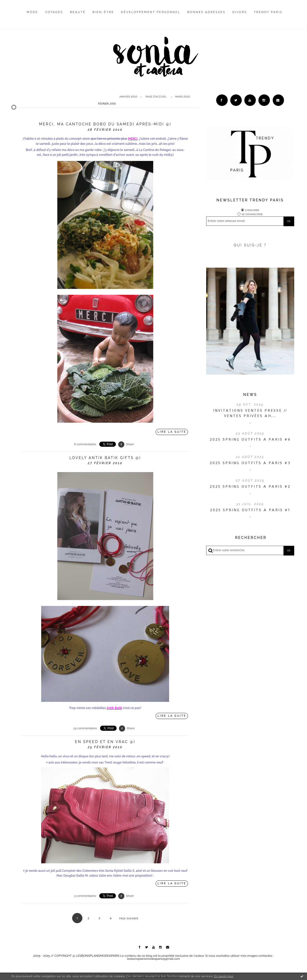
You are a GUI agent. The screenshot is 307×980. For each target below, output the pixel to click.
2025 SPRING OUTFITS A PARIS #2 (250, 486)
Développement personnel (151, 12)
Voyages (54, 12)
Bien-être (103, 12)
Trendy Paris (268, 12)
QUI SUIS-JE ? (250, 245)
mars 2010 (183, 97)
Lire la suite (172, 432)
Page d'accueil (156, 97)
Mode (32, 12)
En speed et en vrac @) (105, 742)
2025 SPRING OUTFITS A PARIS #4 (250, 439)
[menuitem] (32, 16)
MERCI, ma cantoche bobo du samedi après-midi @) (105, 124)
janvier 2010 (128, 97)
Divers (240, 12)
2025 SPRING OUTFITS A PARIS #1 (250, 510)
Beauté (78, 12)
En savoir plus (224, 976)
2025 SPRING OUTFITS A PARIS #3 (250, 463)
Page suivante (129, 918)
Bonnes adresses (206, 12)
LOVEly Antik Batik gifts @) (105, 458)
